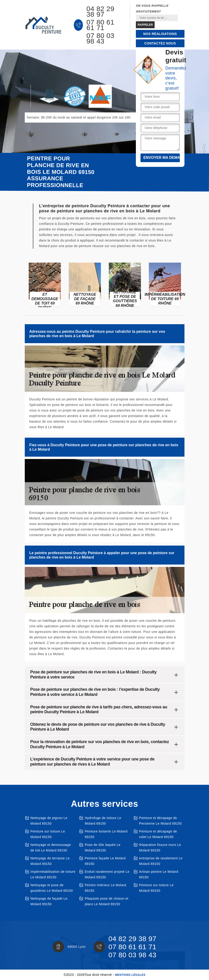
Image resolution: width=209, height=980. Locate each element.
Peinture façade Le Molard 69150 (105, 861)
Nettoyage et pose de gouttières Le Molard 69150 (52, 888)
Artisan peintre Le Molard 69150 (159, 874)
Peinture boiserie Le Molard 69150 (106, 834)
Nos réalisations (160, 34)
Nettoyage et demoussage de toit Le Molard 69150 (51, 848)
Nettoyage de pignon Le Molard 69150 (49, 821)
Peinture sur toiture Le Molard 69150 (48, 834)
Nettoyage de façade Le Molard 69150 (49, 901)
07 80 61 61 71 (100, 25)
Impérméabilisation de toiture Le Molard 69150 (53, 874)
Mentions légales (130, 975)
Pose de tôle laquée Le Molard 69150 (103, 848)
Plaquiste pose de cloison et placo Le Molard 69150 (106, 901)
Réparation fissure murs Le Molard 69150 (160, 848)
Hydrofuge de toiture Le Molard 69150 (103, 821)
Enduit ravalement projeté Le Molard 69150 (107, 874)
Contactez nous (160, 43)
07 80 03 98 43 (100, 38)
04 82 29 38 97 (100, 12)
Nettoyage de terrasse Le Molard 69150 (50, 861)
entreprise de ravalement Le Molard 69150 (161, 861)
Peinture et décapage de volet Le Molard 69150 (158, 834)
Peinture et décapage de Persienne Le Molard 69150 (161, 821)
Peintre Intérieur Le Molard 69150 (105, 888)
